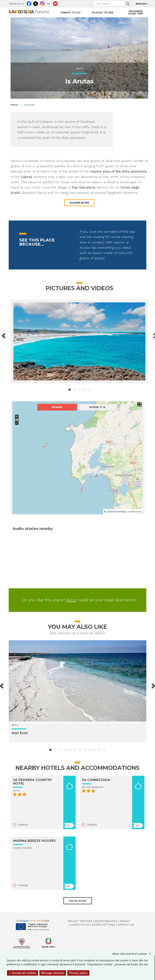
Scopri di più (79, 203)
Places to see (103, 12)
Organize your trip (136, 12)
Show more (78, 901)
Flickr (49, 3)
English (141, 4)
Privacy (125, 921)
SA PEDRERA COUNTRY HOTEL (33, 782)
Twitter (36, 3)
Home (14, 105)
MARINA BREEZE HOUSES (34, 841)
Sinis (71, 600)
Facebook (29, 3)
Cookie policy (80, 925)
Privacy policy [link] (78, 973)
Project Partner (80, 921)
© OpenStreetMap (115, 512)
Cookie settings (104, 925)
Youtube (55, 3)
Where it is (97, 407)
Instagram (42, 3)
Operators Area (106, 921)
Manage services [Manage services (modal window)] (53, 973)
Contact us (126, 925)
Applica (128, 4)
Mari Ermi (20, 733)
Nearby (57, 407)
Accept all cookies (23, 973)
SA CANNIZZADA (96, 780)
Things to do (70, 12)
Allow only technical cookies (133, 954)
